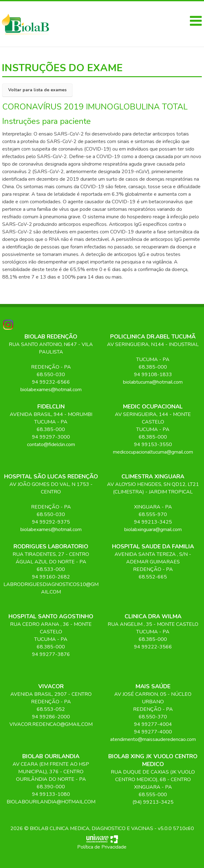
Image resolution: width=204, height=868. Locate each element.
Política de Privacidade (102, 847)
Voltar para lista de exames (37, 90)
